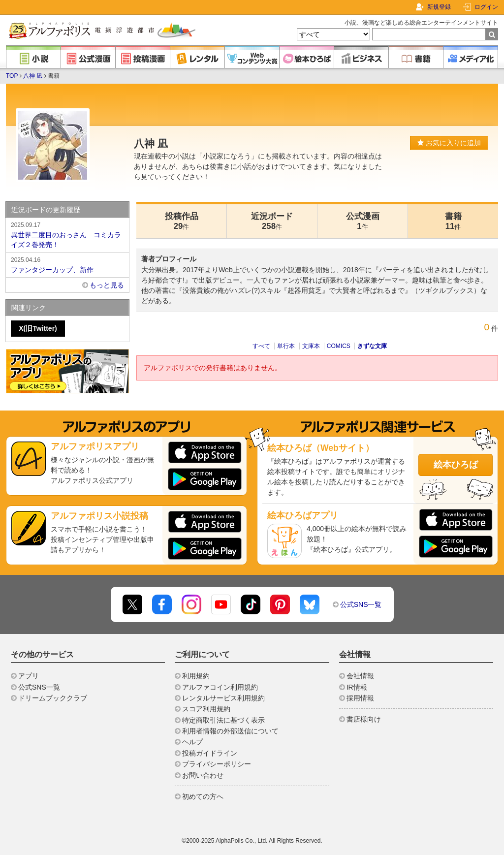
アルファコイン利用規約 (220, 687)
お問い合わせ (203, 775)
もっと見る (107, 285)
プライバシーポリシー (217, 764)
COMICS (339, 346)
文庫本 (311, 346)
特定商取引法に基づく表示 (223, 720)
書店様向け (364, 719)
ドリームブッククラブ (53, 698)
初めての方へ (203, 796)
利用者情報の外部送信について (230, 731)
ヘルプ (192, 742)
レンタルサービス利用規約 (223, 698)
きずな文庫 (372, 346)
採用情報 (360, 698)
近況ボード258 (272, 221)
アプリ (29, 676)
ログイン (486, 7)
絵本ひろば (456, 465)
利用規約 (196, 676)
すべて (261, 346)
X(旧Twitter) (38, 328)
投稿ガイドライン (210, 753)
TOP (12, 76)
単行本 (286, 346)
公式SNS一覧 (361, 604)
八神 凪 (33, 76)
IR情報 (357, 687)
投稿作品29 (182, 221)
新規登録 (439, 7)
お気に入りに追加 (449, 143)
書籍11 (453, 221)
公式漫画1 (363, 221)
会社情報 (360, 676)
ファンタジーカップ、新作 (67, 264)
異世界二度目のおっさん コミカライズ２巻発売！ (67, 234)
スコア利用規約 (206, 709)
